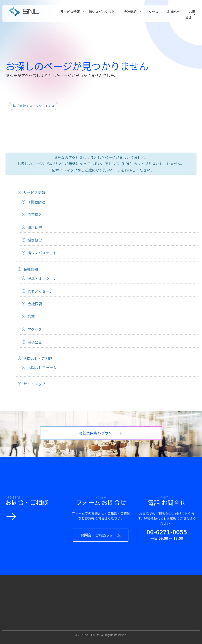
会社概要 (35, 304)
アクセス (152, 12)
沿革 (31, 317)
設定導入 (35, 214)
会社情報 (130, 12)
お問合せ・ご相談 (38, 358)
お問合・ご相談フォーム (104, 540)
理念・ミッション (42, 278)
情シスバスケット (102, 12)
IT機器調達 (36, 202)
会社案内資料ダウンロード (120, 435)
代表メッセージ (40, 291)
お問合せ (190, 14)
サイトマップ (34, 384)
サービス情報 (70, 12)
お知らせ (174, 12)
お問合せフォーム (42, 367)
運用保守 (35, 227)
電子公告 (35, 342)
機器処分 (35, 240)
